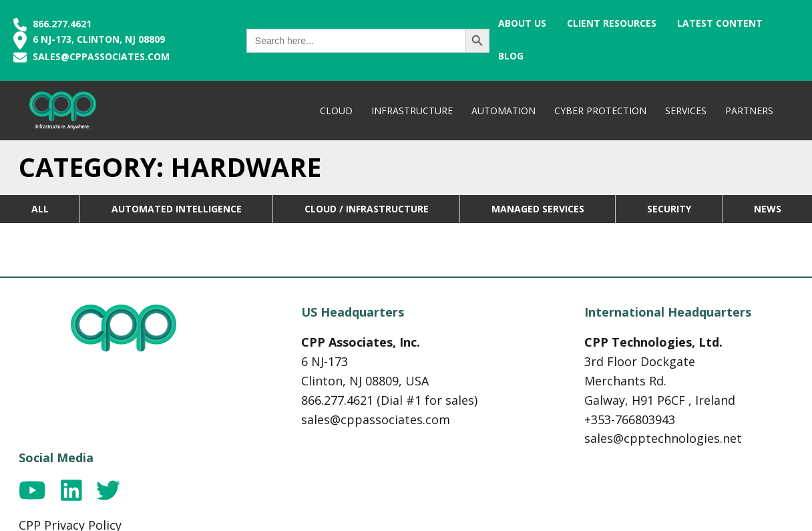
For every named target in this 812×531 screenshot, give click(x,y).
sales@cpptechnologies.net (508, 454)
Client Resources (598, 23)
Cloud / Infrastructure (367, 209)
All (40, 209)
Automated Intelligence (177, 209)
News (768, 209)
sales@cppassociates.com (101, 56)
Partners (748, 111)
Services (684, 111)
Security (669, 209)
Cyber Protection (599, 111)
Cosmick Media (430, 511)
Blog (783, 23)
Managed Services (538, 209)
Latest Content (706, 23)
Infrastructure (411, 111)
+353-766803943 (475, 435)
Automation (502, 111)
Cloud (335, 111)
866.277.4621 (52, 24)
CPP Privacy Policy (689, 379)
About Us (507, 23)
